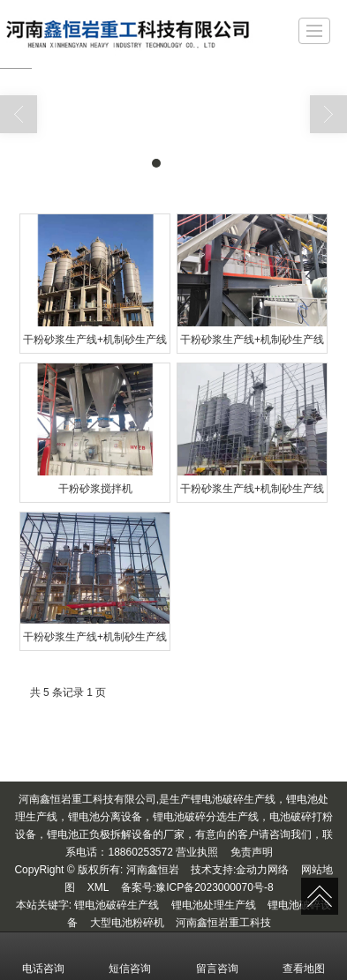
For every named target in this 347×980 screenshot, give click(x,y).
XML (98, 886)
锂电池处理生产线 (214, 904)
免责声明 (252, 851)
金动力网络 (262, 869)
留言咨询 (217, 955)
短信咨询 (130, 955)
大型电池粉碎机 (127, 922)
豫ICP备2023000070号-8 (214, 886)
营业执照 (197, 851)
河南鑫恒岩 (153, 869)
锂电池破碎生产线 (117, 904)
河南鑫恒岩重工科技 (223, 922)
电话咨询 (43, 955)
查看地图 (304, 955)
